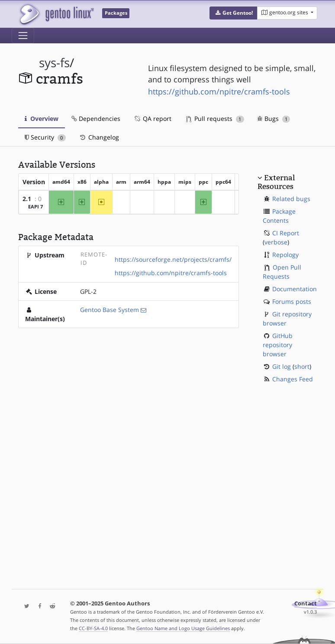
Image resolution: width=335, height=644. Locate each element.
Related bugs (291, 199)
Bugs (274, 119)
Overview (42, 119)
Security (45, 137)
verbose (276, 242)
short (302, 366)
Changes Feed (293, 379)
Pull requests (215, 119)
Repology (285, 255)
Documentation (295, 289)
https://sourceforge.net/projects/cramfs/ (173, 259)
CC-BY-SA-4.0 (93, 628)
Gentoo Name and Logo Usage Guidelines (183, 628)
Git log (282, 366)
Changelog (99, 137)
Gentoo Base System (110, 310)
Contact (306, 603)
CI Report (286, 233)
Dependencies (96, 119)
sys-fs (54, 63)
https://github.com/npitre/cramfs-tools (219, 91)
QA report (152, 119)
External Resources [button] (276, 182)
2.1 (27, 199)
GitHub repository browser (278, 345)
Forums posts (292, 301)
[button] (234, 13)
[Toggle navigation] (23, 36)
